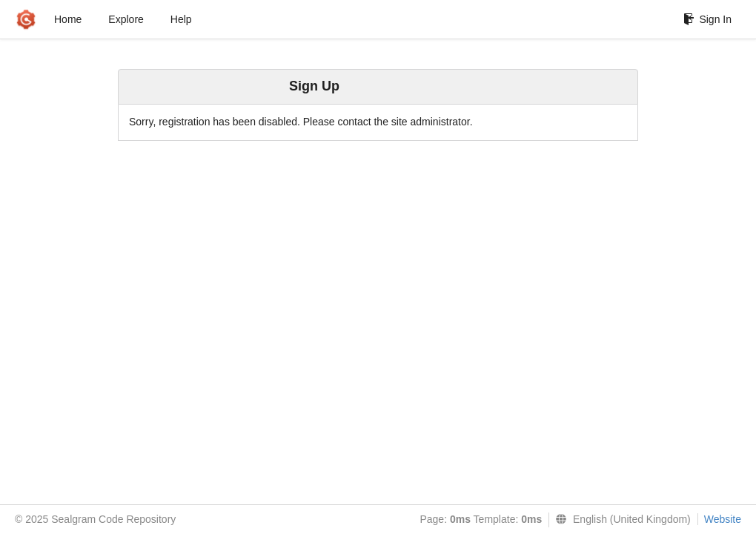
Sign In (707, 19)
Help (181, 19)
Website (723, 519)
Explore (126, 19)
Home (68, 19)
